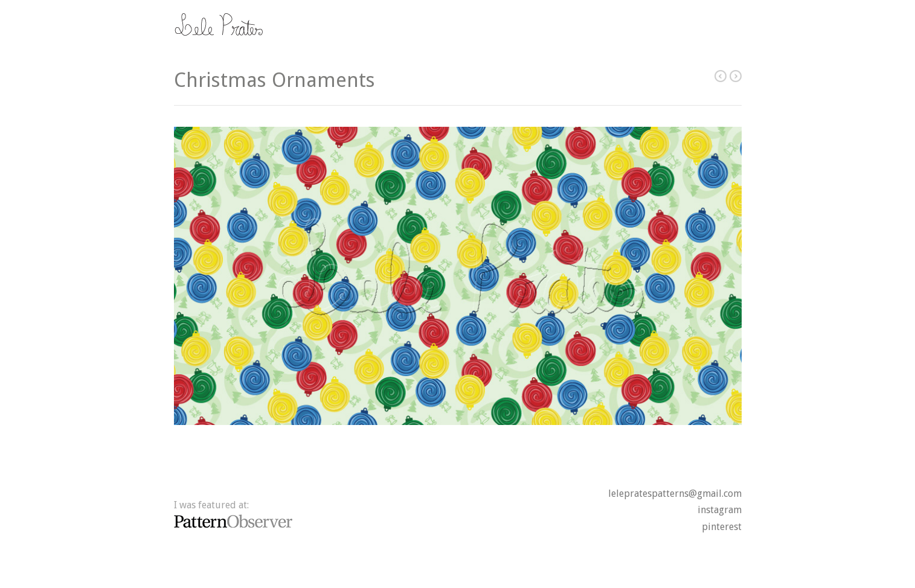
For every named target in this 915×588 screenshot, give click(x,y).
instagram (720, 510)
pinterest (722, 527)
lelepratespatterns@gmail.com (675, 494)
